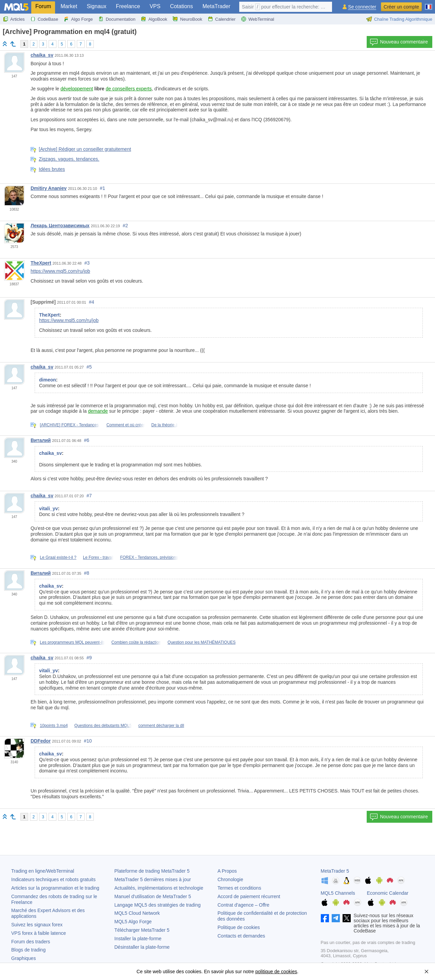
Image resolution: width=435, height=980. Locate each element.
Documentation (117, 19)
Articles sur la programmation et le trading (55, 888)
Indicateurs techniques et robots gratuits (53, 879)
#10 (88, 741)
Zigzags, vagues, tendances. (69, 159)
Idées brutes (52, 169)
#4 (91, 302)
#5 (89, 367)
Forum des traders (31, 942)
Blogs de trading (28, 950)
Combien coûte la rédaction (136, 642)
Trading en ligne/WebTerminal (43, 871)
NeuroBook (187, 19)
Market (69, 6)
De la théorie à (164, 425)
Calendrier (222, 19)
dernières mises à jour (153, 879)
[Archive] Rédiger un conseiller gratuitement (85, 149)
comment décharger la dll (161, 726)
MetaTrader (216, 6)
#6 (87, 440)
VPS (155, 6)
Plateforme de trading (152, 871)
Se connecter (362, 7)
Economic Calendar (388, 893)
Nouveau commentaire (399, 42)
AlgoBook (154, 19)
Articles (14, 19)
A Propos (227, 871)
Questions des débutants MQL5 (103, 726)
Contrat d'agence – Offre (243, 905)
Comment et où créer (126, 425)
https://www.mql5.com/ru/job (60, 271)
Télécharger (142, 930)
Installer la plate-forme (138, 939)
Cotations (181, 6)
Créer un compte (401, 7)
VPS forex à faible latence (39, 933)
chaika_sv (42, 55)
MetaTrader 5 (335, 871)
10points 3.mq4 (54, 726)
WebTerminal (258, 19)
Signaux (97, 6)
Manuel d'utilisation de (153, 896)
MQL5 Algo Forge (133, 922)
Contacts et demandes (241, 936)
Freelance (128, 6)
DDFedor (41, 741)
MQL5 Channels (338, 893)
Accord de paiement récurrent (249, 896)
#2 (125, 226)
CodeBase (44, 19)
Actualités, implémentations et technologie (159, 888)
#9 (89, 658)
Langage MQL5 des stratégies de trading (158, 905)
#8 (87, 573)
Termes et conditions (239, 888)
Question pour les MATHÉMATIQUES (202, 642)
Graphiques (23, 958)
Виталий (41, 440)
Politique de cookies (239, 927)
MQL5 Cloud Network (137, 913)
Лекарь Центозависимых (60, 226)
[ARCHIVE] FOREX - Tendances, (70, 425)
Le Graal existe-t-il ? (58, 557)
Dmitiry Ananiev (49, 188)
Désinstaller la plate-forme (142, 947)
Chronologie (230, 879)
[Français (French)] (429, 4)
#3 (87, 263)
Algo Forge (78, 19)
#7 (89, 496)
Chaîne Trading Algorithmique (399, 19)
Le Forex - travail (98, 557)
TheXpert (41, 263)
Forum (43, 6)
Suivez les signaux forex (37, 925)
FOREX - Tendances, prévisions (149, 557)
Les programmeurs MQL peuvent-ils (72, 642)
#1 (103, 188)
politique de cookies (276, 972)
